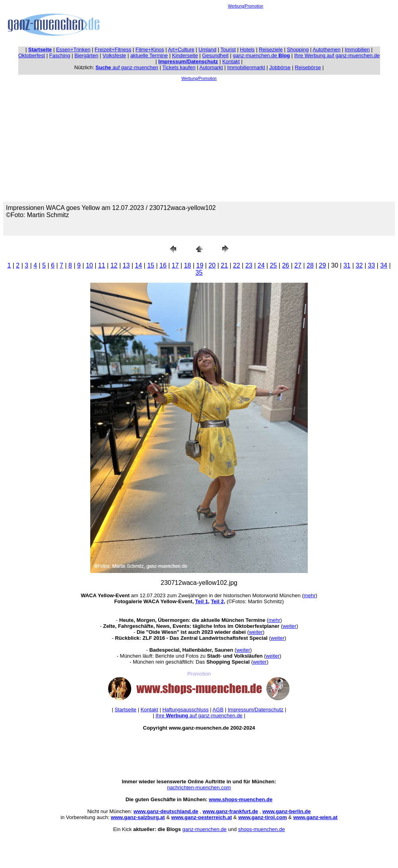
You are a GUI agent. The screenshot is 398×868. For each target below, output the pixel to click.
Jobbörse (280, 67)
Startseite (125, 710)
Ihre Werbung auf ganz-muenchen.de (337, 55)
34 (384, 265)
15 (151, 265)
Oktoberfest (32, 55)
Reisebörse (308, 67)
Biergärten (86, 55)
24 (261, 265)
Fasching (60, 55)
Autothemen (326, 50)
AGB (218, 710)
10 (89, 265)
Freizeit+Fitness (113, 50)
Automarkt (211, 67)
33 (371, 265)
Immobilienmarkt (246, 67)
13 (126, 265)
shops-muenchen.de (262, 829)
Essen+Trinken (73, 50)
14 (138, 265)
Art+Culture (181, 50)
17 (175, 265)
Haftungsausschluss (185, 710)
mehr (310, 595)
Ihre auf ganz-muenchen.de (199, 716)
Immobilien (357, 50)
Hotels (247, 50)
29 (322, 265)
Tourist (228, 50)
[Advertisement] (246, 26)
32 (359, 265)
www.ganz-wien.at (315, 817)
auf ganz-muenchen (127, 67)
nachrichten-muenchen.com (199, 787)
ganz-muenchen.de (261, 55)
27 (298, 265)
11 (102, 265)
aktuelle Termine (149, 55)
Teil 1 (202, 601)
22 (237, 265)
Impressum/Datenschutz (256, 710)
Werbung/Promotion (246, 6)
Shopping (298, 50)
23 (249, 265)
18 (188, 265)
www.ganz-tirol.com (262, 817)
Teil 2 (217, 601)
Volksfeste (114, 55)
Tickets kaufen (179, 67)
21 (224, 265)
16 (163, 265)
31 (347, 265)
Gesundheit (215, 55)
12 (114, 265)
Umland (207, 50)
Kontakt (231, 61)
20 (212, 265)
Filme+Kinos (150, 50)
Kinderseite (185, 55)
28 (310, 265)
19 (200, 265)
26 (285, 265)
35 (199, 273)
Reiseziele (271, 50)
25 (274, 265)
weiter (290, 626)
